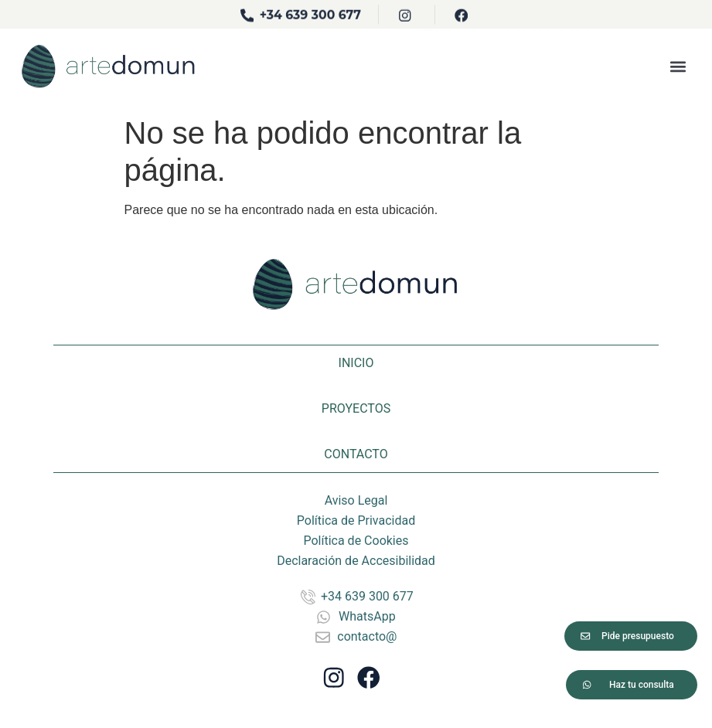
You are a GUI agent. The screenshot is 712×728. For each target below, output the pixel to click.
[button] (678, 60)
